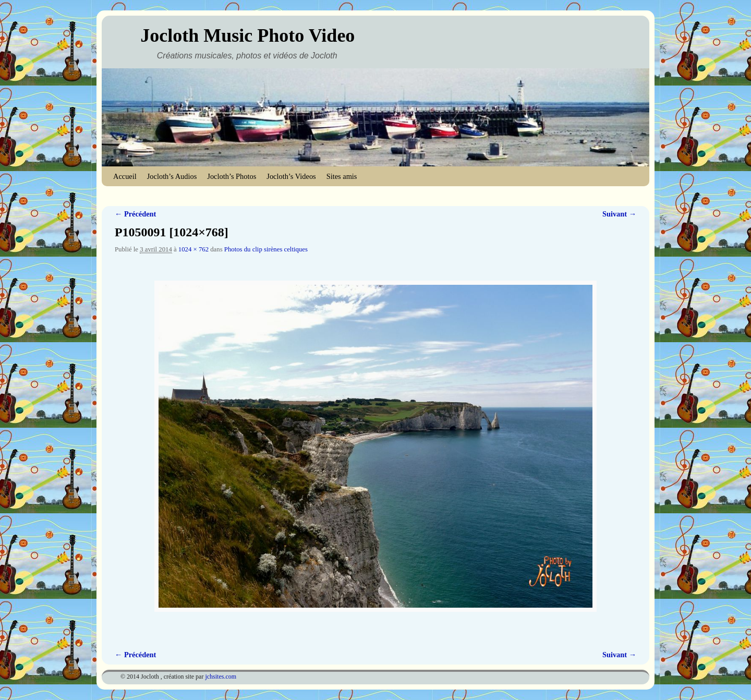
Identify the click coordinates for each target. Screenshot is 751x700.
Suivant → (619, 214)
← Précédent (135, 214)
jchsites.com (221, 677)
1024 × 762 (193, 249)
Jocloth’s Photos (232, 176)
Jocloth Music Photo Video (247, 35)
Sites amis (342, 176)
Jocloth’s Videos (291, 176)
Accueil (125, 176)
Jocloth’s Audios (172, 176)
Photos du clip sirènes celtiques (266, 249)
